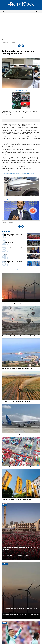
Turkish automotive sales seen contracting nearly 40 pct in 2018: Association (19, 174)
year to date (12, 222)
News (3, 40)
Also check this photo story (21, 91)
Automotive (22, 113)
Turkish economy (5, 222)
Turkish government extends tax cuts (13, 199)
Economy (9, 40)
